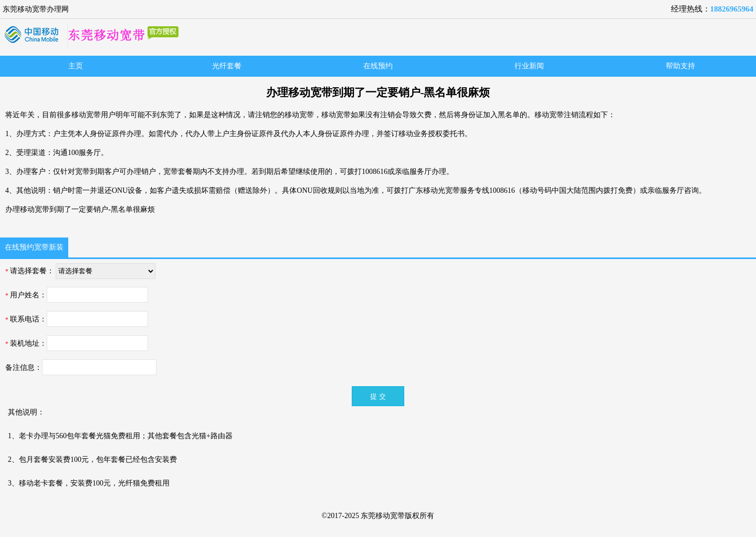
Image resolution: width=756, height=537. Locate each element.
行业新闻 (529, 66)
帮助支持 (680, 66)
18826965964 (732, 9)
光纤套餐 (227, 66)
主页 (76, 66)
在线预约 (378, 66)
